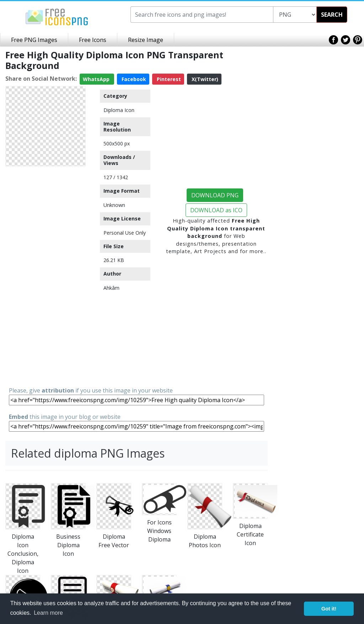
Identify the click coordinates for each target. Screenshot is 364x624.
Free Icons (93, 40)
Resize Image (146, 40)
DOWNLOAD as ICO (216, 210)
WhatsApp (97, 79)
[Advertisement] (45, 276)
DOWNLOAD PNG (215, 195)
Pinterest (168, 79)
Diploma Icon (119, 110)
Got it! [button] (329, 609)
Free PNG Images (34, 40)
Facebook (133, 79)
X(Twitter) (204, 79)
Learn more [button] (48, 613)
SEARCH (332, 15)
